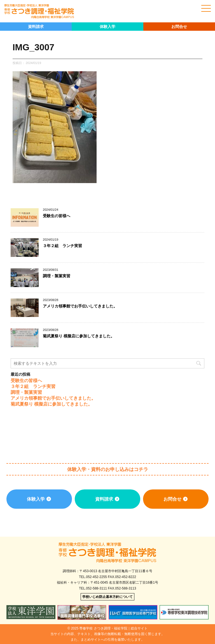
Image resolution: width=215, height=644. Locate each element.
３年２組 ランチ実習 (62, 246)
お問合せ (179, 27)
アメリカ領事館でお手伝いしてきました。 (80, 306)
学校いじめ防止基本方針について (107, 597)
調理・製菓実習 (57, 276)
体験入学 (107, 27)
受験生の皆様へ (57, 216)
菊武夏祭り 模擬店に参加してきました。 (79, 336)
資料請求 (36, 27)
